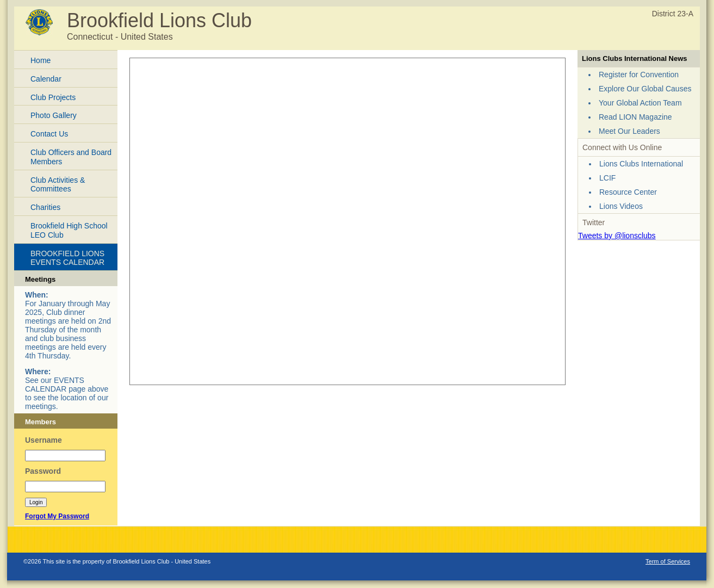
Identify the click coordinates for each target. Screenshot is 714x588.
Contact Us (49, 134)
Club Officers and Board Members (71, 157)
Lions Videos (621, 206)
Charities (45, 207)
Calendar (46, 79)
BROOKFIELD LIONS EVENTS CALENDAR (67, 258)
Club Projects (53, 97)
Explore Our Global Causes (645, 89)
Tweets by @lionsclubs (617, 236)
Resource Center (628, 192)
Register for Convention (639, 75)
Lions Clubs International (641, 164)
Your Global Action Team (640, 103)
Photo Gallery (54, 115)
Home (41, 60)
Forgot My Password (57, 516)
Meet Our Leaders (629, 131)
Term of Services (668, 561)
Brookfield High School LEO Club (69, 230)
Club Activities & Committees (58, 185)
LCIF (607, 178)
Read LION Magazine (635, 117)
